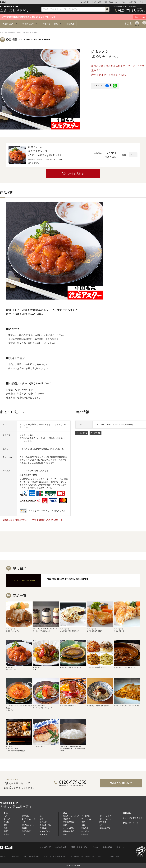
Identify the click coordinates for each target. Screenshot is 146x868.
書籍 (83, 825)
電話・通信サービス (111, 2)
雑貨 (65, 834)
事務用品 (85, 828)
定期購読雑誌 (68, 822)
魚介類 (6, 822)
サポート (143, 2)
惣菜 (6, 33)
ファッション (87, 819)
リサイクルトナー (106, 816)
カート (144, 26)
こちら (36, 163)
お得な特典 (133, 2)
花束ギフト (68, 819)
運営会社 (4, 856)
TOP (1, 33)
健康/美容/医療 (105, 828)
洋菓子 (6, 831)
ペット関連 (86, 816)
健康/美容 (43, 834)
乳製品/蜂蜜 (26, 831)
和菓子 (6, 834)
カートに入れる (75, 173)
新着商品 (70, 24)
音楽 (83, 822)
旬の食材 (43, 822)
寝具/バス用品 (69, 831)
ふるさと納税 (96, 2)
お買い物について (131, 823)
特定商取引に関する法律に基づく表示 (86, 856)
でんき (123, 2)
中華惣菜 (12, 33)
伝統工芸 (85, 834)
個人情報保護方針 (32, 856)
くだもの (7, 819)
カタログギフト (46, 831)
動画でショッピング (71, 816)
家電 (65, 825)
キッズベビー (87, 831)
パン (23, 834)
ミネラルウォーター (29, 819)
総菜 (41, 819)
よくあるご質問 (113, 856)
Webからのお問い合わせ (121, 783)
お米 (5, 816)
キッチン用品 (68, 828)
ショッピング (84, 2)
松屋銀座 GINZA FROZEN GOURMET (29, 40)
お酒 (23, 822)
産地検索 (43, 828)
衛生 (101, 825)
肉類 (5, 825)
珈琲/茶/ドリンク (28, 825)
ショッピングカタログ (133, 818)
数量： (125, 155)
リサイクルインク (106, 819)
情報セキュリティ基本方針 (55, 856)
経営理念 (16, 856)
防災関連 (103, 822)
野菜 (5, 828)
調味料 (24, 828)
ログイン (137, 26)
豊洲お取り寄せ (46, 825)
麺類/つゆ (25, 816)
